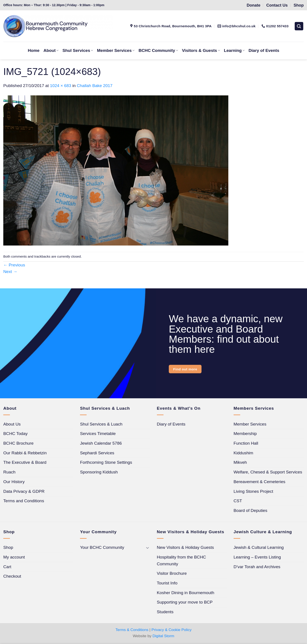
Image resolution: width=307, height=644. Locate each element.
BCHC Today (15, 434)
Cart (7, 567)
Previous (14, 265)
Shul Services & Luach (101, 424)
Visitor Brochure (172, 573)
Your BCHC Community (102, 547)
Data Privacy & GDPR (24, 491)
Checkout (12, 576)
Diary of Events (264, 50)
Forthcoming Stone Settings (106, 462)
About (51, 50)
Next (10, 272)
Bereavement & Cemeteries (260, 482)
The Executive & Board (25, 462)
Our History (14, 482)
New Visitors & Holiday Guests (185, 547)
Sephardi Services (97, 453)
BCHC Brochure (18, 443)
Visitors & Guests (201, 50)
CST (238, 501)
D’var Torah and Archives (257, 567)
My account (14, 557)
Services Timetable (98, 434)
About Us (12, 424)
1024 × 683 (61, 86)
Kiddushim (243, 453)
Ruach (9, 472)
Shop (8, 547)
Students (165, 612)
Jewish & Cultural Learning (259, 547)
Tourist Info (167, 583)
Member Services (116, 50)
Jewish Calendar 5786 (101, 443)
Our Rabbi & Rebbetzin (25, 453)
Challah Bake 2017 (95, 86)
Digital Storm (163, 636)
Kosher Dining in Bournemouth (186, 593)
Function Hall (246, 443)
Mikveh (240, 462)
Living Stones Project (253, 491)
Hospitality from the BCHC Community (182, 560)
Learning (234, 50)
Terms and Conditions (24, 501)
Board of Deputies (251, 510)
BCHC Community (158, 50)
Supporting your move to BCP (185, 602)
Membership (245, 434)
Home (34, 50)
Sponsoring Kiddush (99, 472)
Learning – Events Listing (257, 557)
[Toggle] (148, 548)
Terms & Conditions (132, 630)
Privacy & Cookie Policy (171, 630)
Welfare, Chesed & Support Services (268, 472)
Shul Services (78, 50)
